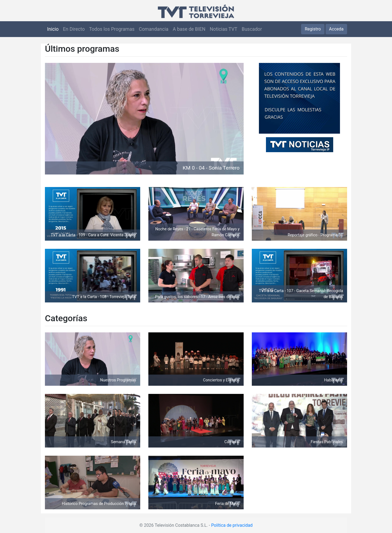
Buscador (252, 29)
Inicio (53, 29)
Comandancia (154, 29)
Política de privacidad (232, 525)
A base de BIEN (189, 29)
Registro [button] (313, 29)
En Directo (74, 29)
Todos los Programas (112, 29)
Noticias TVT (224, 29)
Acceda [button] (336, 29)
